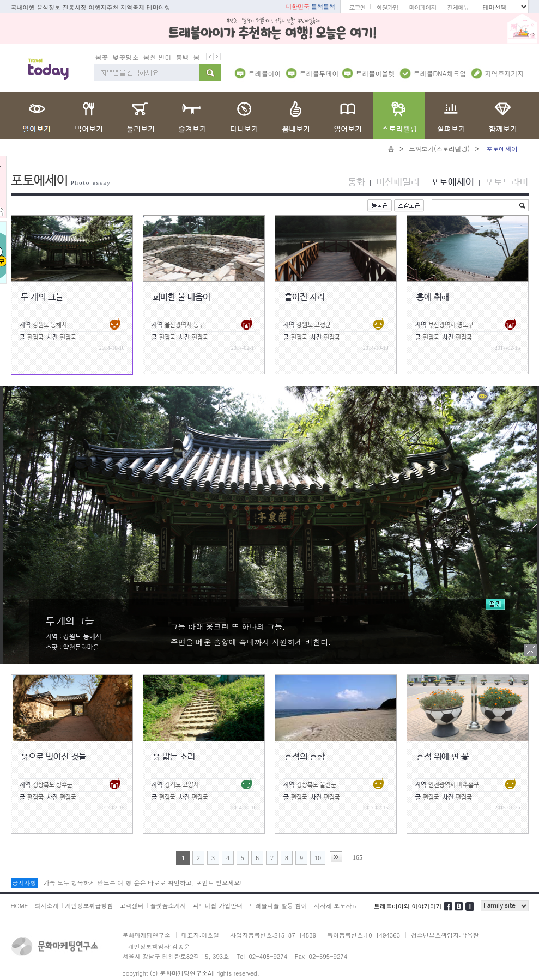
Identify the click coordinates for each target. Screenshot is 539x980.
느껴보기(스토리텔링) (439, 148)
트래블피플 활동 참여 (278, 905)
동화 (356, 182)
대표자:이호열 (201, 935)
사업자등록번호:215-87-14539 (273, 935)
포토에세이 (452, 182)
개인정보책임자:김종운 (159, 946)
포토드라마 (507, 182)
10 (318, 857)
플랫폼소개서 (168, 905)
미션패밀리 (398, 182)
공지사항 (25, 882)
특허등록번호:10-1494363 (364, 935)
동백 (183, 56)
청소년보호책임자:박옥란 (445, 935)
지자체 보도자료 (336, 905)
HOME (20, 905)
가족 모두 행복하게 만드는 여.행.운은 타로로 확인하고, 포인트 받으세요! (143, 882)
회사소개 (47, 905)
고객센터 (132, 905)
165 (358, 857)
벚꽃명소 (126, 56)
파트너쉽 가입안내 (218, 905)
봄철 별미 (158, 56)
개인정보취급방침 (89, 905)
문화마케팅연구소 (147, 935)
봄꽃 (102, 56)
